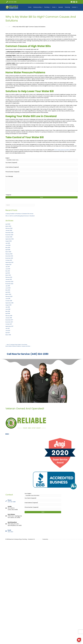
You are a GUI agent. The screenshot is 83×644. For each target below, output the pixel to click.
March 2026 (9, 226)
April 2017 (8, 333)
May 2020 (8, 290)
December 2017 (10, 320)
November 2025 (10, 235)
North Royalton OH (73, 538)
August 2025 (9, 241)
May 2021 (8, 271)
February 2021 (9, 277)
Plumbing (47, 7)
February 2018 (9, 316)
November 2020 (10, 284)
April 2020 (8, 292)
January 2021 (9, 279)
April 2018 (8, 313)
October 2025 (9, 237)
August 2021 (9, 264)
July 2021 (8, 267)
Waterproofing (37, 7)
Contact (74, 7)
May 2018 (8, 311)
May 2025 (8, 247)
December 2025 (10, 233)
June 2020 (8, 288)
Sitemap (58, 538)
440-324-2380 (12, 500)
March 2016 (9, 335)
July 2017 (8, 328)
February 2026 (9, 228)
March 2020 (9, 294)
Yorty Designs (52, 538)
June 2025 (8, 245)
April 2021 (8, 273)
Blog (11, 27)
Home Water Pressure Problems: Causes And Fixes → (20, 346)
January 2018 (9, 318)
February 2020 (9, 296)
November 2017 (10, 322)
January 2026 (9, 230)
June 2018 (8, 309)
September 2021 (10, 262)
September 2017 (10, 326)
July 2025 (8, 243)
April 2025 (8, 250)
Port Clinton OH (64, 538)
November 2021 (10, 258)
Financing (67, 7)
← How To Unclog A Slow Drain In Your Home (17, 345)
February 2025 (9, 254)
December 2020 (10, 282)
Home (30, 7)
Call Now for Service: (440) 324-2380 (17, 353)
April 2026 (8, 224)
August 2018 (9, 305)
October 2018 (9, 301)
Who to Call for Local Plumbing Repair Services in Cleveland (21, 216)
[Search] (21, 205)
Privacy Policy (39, 538)
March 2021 (8, 275)
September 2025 (10, 239)
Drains (54, 7)
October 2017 (9, 324)
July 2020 (8, 286)
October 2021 (9, 260)
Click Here (10, 529)
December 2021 (10, 256)
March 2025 (9, 252)
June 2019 (8, 299)
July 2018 (8, 307)
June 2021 (8, 269)
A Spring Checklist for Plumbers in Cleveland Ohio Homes (21, 214)
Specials (61, 7)
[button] (42, 7)
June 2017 (8, 330)
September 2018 (10, 303)
